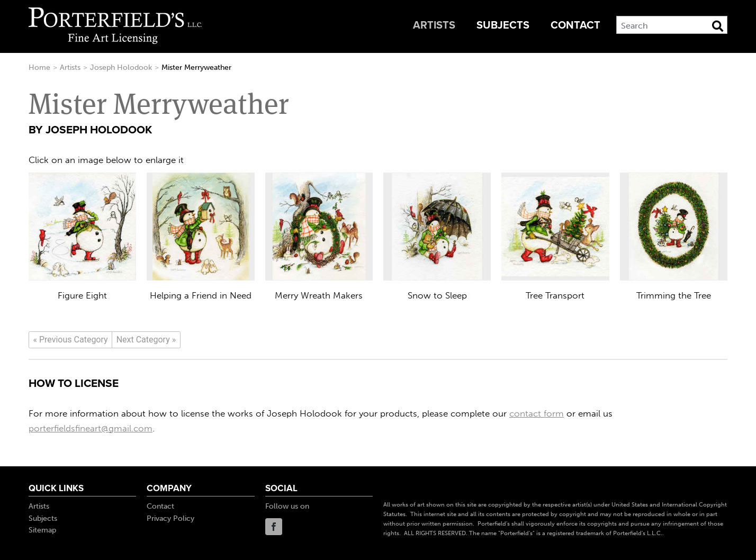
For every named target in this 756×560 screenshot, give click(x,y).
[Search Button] (718, 26)
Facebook (274, 527)
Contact (575, 25)
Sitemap (42, 530)
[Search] (672, 25)
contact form (537, 413)
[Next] (146, 340)
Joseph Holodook (121, 67)
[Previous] (70, 340)
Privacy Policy (170, 518)
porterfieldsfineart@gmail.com (91, 428)
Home (39, 67)
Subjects (503, 25)
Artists (434, 25)
